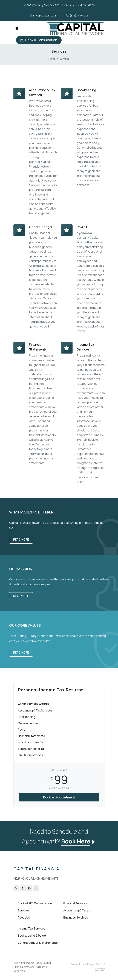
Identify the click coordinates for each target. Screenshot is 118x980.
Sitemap (100, 968)
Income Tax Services (31, 928)
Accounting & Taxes (77, 910)
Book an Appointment (59, 797)
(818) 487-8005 (77, 15)
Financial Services (75, 903)
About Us (24, 917)
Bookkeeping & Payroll (32, 936)
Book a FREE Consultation (35, 903)
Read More (21, 540)
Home (52, 59)
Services (24, 910)
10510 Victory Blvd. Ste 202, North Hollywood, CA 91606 (59, 5)
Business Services (76, 917)
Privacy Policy (95, 964)
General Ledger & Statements (38, 943)
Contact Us (77, 964)
